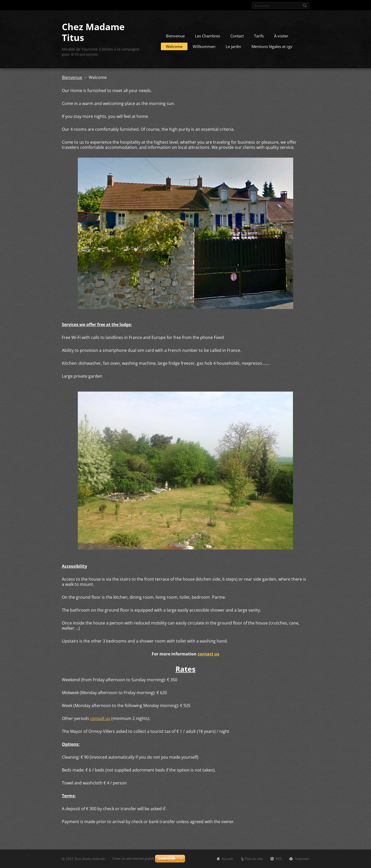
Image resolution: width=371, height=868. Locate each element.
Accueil (227, 859)
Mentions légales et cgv (272, 46)
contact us (208, 654)
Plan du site (254, 859)
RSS (279, 859)
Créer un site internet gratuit (133, 859)
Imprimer (302, 859)
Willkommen (204, 46)
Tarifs (259, 36)
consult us (100, 718)
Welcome (174, 46)
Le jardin (233, 46)
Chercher (305, 5)
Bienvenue (175, 36)
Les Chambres (208, 36)
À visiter (281, 36)
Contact (237, 36)
